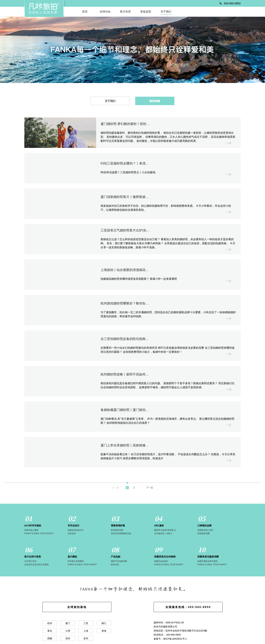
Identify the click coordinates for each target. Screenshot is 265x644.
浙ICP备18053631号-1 (175, 639)
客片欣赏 (125, 12)
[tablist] (132, 101)
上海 (86, 631)
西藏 (50, 638)
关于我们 (166, 12)
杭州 (50, 623)
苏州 (86, 638)
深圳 (68, 638)
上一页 (115, 488)
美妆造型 (146, 12)
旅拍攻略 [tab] (155, 101)
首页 (85, 12)
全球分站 (105, 12)
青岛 (50, 631)
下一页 (150, 488)
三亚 (86, 623)
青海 (104, 631)
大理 (68, 631)
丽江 (104, 623)
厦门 (68, 623)
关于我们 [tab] (110, 101)
